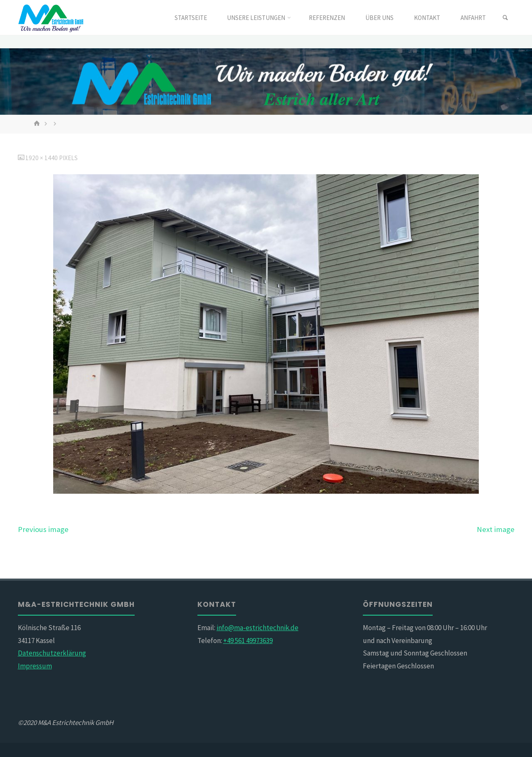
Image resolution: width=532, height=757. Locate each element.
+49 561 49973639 (248, 641)
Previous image (43, 529)
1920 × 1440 (42, 158)
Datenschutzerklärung (52, 653)
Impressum (35, 666)
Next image (496, 529)
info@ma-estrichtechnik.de (257, 628)
